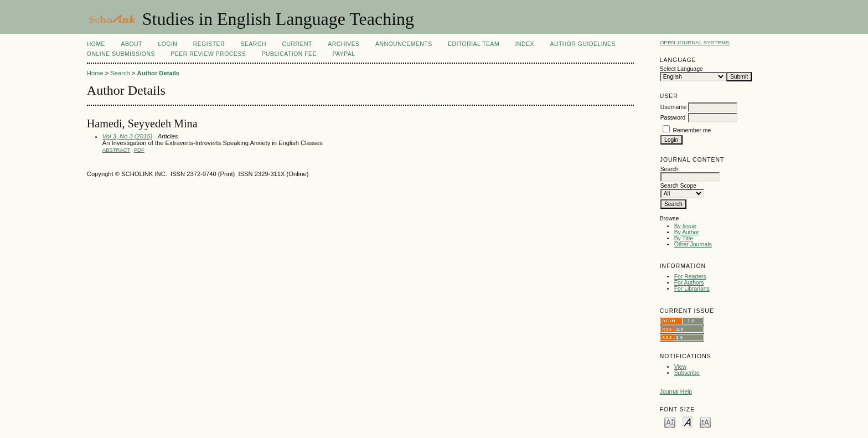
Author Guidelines (583, 44)
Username (674, 107)
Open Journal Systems (695, 42)
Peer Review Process (208, 54)
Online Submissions (121, 54)
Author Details (158, 73)
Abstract (117, 150)
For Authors (689, 283)
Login (167, 44)
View (680, 367)
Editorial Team (474, 44)
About (132, 44)
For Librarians (692, 289)
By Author (687, 232)
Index (525, 44)
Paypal (343, 54)
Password (673, 118)
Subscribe (687, 373)
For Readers (690, 277)
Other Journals (693, 244)
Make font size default (688, 422)
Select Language (681, 69)
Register (209, 44)
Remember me (692, 130)
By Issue (685, 226)
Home (96, 44)
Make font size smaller (670, 422)
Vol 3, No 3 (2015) (127, 136)
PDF (139, 150)
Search (254, 44)
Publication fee (289, 54)
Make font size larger (705, 422)
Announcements (404, 44)
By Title (684, 238)
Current (297, 44)
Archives (343, 44)
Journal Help (676, 392)
